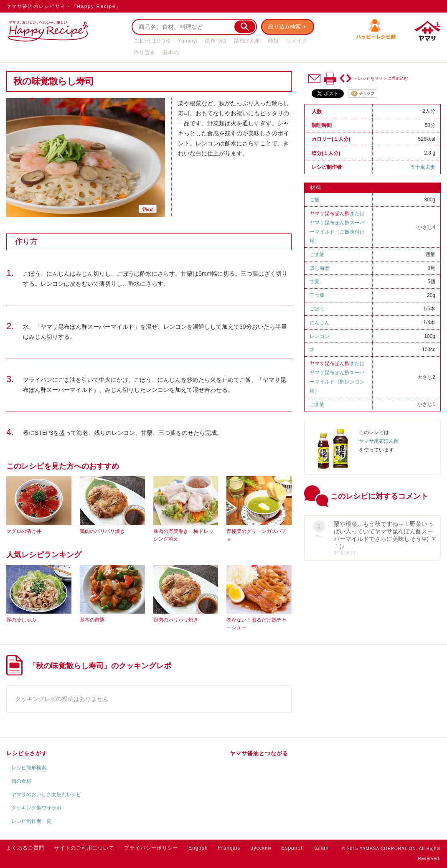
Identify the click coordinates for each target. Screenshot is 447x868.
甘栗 (315, 282)
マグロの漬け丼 (24, 531)
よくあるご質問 (25, 848)
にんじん (320, 322)
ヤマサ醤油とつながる (259, 753)
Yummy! (188, 41)
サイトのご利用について (84, 848)
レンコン (320, 336)
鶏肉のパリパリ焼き (102, 531)
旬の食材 (21, 781)
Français (229, 848)
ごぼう (317, 309)
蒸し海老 (320, 268)
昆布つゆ (216, 41)
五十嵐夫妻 (423, 167)
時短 (273, 41)
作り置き (145, 52)
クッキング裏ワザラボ (36, 808)
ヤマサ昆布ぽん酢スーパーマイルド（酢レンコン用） (337, 382)
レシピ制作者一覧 (31, 821)
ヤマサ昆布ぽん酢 (330, 213)
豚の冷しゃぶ (21, 620)
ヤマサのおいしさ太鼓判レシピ (46, 794)
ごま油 (317, 254)
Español (292, 848)
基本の (171, 52)
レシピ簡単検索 (29, 768)
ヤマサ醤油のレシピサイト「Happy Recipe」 (64, 6)
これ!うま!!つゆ (152, 41)
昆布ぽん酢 (247, 41)
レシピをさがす (27, 753)
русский (261, 848)
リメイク (297, 41)
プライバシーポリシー (151, 848)
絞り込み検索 (284, 27)
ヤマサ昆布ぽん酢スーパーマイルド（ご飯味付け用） (337, 232)
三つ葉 (317, 295)
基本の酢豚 (92, 620)
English (198, 848)
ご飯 (315, 200)
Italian (321, 848)
